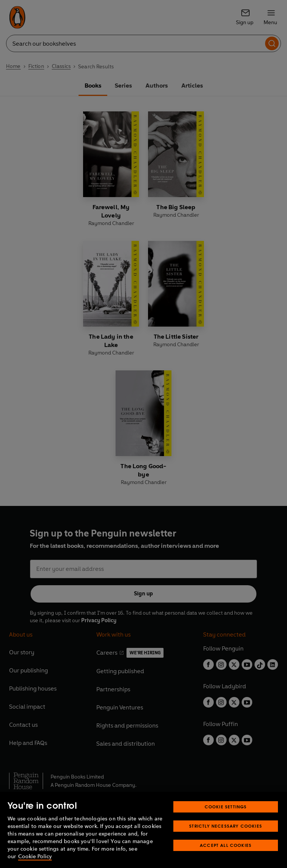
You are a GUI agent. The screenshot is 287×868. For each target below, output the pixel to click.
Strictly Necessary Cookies (226, 826)
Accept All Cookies (226, 845)
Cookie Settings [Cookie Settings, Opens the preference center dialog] (226, 807)
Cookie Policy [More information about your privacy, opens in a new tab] (35, 856)
